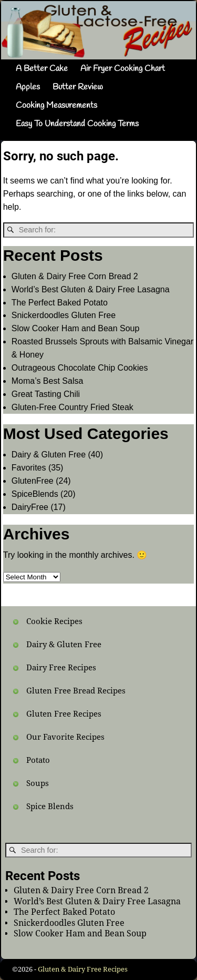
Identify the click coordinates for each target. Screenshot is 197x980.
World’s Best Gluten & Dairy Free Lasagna (91, 289)
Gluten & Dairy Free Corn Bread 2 (75, 276)
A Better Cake (42, 69)
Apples (28, 87)
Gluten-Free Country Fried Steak (72, 407)
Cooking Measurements (56, 105)
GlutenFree (33, 481)
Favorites (29, 468)
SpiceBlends (35, 494)
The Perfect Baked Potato (60, 303)
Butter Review (78, 87)
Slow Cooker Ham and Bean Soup (76, 328)
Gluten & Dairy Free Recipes (83, 969)
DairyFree (30, 507)
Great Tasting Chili (46, 394)
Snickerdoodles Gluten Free (64, 315)
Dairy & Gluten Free (49, 455)
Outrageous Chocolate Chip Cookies (80, 368)
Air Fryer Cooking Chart (123, 69)
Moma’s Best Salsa (48, 381)
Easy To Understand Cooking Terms (77, 124)
